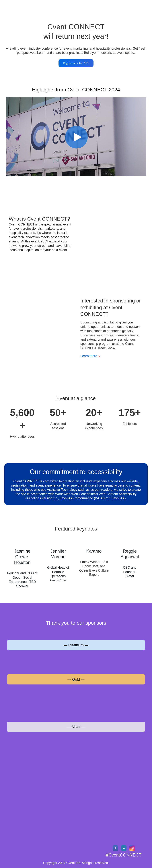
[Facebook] (115, 850)
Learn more (89, 356)
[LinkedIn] (124, 850)
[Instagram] (132, 850)
